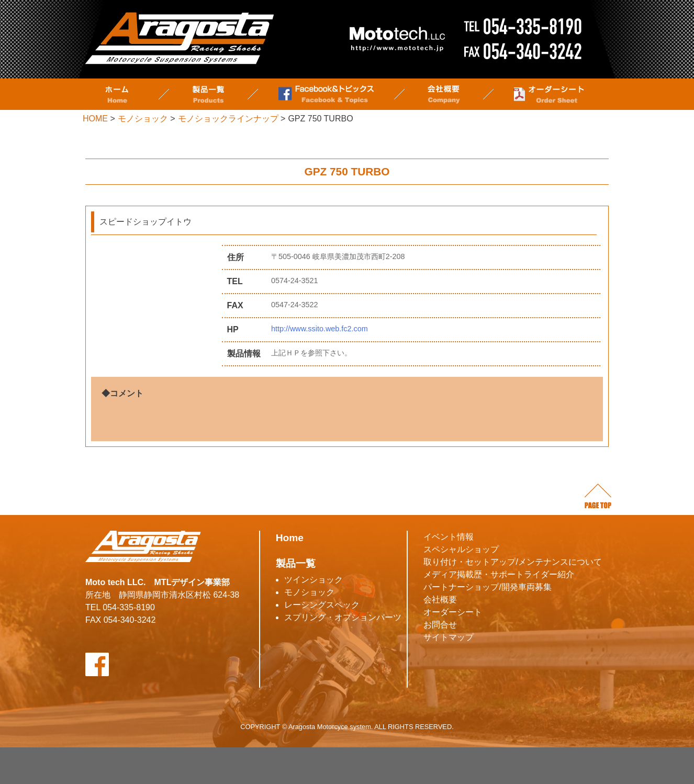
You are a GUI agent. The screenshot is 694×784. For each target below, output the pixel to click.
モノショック (309, 592)
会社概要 (444, 94)
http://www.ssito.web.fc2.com (323, 329)
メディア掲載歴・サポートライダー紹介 (499, 574)
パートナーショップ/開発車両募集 (487, 587)
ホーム (117, 94)
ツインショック (314, 580)
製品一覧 (208, 94)
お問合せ (440, 625)
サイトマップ (449, 637)
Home (290, 538)
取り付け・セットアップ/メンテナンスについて (512, 562)
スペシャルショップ (461, 549)
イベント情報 (449, 537)
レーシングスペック (322, 605)
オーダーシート (549, 94)
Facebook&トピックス (326, 94)
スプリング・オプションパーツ (343, 617)
